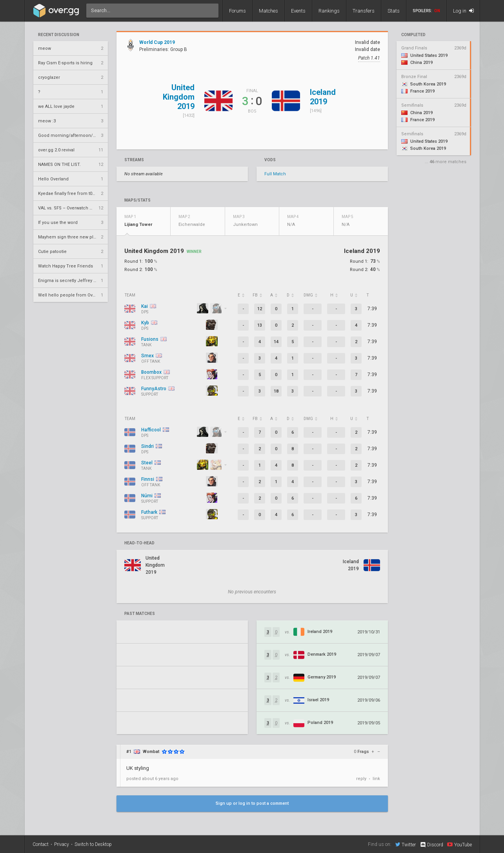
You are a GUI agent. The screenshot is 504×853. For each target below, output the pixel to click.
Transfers (364, 11)
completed (413, 35)
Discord (431, 845)
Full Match (275, 174)
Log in (463, 11)
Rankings (329, 11)
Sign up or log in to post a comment (252, 803)
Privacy (62, 844)
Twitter (406, 844)
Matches (268, 11)
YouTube (459, 844)
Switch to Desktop (93, 844)
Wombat (151, 752)
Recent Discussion (59, 35)
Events (298, 11)
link (376, 779)
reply (361, 779)
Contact (41, 844)
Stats (394, 11)
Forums (237, 11)
